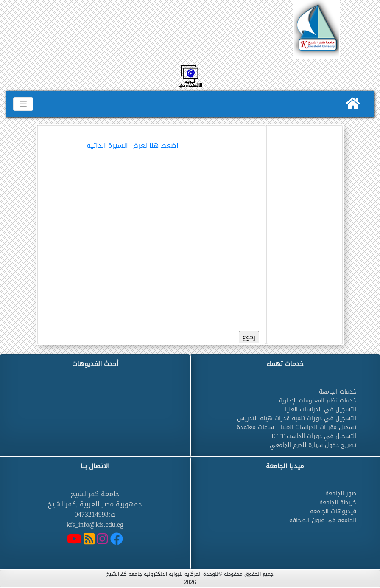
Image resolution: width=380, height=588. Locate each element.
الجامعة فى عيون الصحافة (323, 520)
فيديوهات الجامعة (333, 511)
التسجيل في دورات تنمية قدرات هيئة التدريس (297, 418)
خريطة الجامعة (338, 502)
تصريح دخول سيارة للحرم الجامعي (313, 445)
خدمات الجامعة (338, 392)
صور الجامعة (341, 494)
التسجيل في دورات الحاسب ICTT (314, 436)
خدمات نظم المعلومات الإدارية (318, 401)
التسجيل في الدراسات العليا (321, 409)
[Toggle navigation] (23, 104)
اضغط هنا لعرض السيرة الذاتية (133, 145)
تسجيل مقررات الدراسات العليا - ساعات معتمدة (296, 427)
